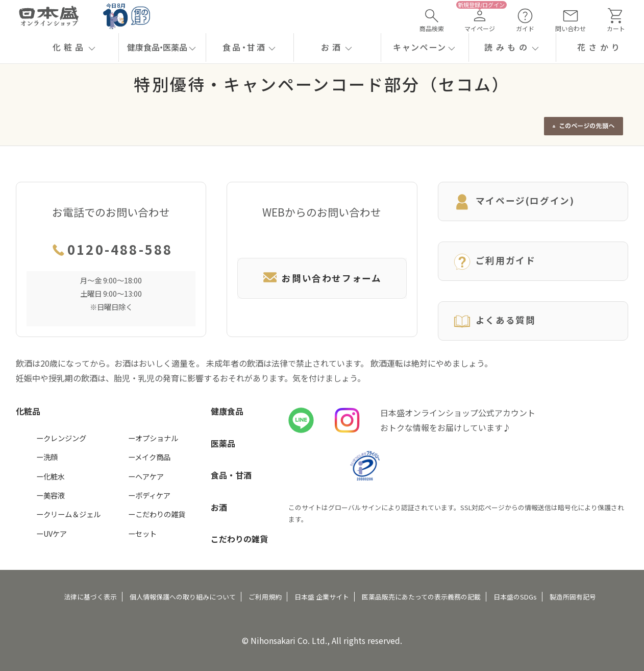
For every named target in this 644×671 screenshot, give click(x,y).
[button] (75, 47)
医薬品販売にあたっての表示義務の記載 (421, 597)
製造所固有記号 (573, 597)
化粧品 (28, 411)
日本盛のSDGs (515, 597)
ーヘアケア (146, 476)
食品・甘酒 (231, 475)
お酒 (219, 507)
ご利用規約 (265, 597)
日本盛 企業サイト (322, 597)
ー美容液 (51, 495)
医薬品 (223, 443)
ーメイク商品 (149, 457)
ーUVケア (52, 533)
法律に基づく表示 (90, 597)
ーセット (142, 533)
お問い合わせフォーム (322, 278)
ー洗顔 (47, 457)
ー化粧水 (51, 476)
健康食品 (227, 411)
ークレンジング (61, 438)
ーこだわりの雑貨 (157, 514)
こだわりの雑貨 (239, 539)
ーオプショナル (153, 438)
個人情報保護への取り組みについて (183, 597)
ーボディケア (149, 495)
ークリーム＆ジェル (68, 514)
